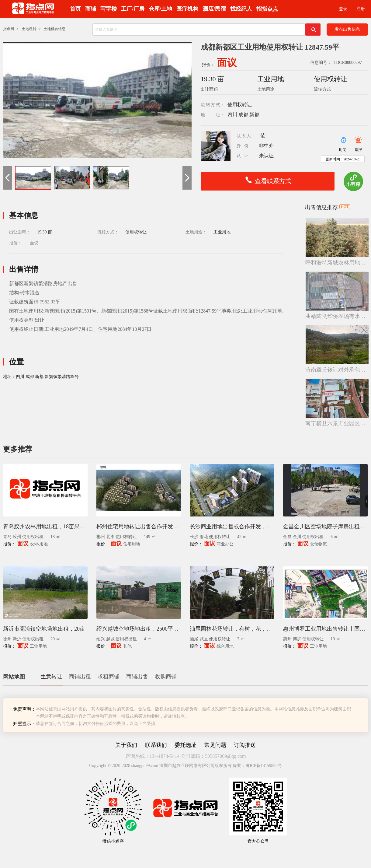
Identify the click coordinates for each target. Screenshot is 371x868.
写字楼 (109, 9)
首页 (75, 9)
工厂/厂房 (133, 9)
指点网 (9, 29)
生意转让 (51, 677)
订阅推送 (245, 745)
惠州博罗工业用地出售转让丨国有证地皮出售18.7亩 (325, 629)
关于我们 (126, 745)
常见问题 (215, 745)
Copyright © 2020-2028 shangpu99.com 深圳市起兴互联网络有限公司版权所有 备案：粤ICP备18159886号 (185, 766)
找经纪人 (241, 9)
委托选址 (185, 745)
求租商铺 (109, 677)
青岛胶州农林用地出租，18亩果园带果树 (45, 527)
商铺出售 (137, 677)
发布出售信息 (347, 29)
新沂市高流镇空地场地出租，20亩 (44, 629)
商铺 (91, 9)
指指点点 (267, 9)
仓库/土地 (160, 9)
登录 (343, 9)
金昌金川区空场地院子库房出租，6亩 (325, 527)
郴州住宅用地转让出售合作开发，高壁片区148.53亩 (139, 527)
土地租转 (29, 29)
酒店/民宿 (214, 9)
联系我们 (156, 745)
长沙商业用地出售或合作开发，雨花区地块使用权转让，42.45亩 (232, 527)
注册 (361, 9)
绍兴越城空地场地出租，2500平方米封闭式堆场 (139, 629)
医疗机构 (187, 9)
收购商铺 (166, 677)
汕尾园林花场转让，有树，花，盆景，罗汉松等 (232, 629)
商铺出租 (80, 677)
